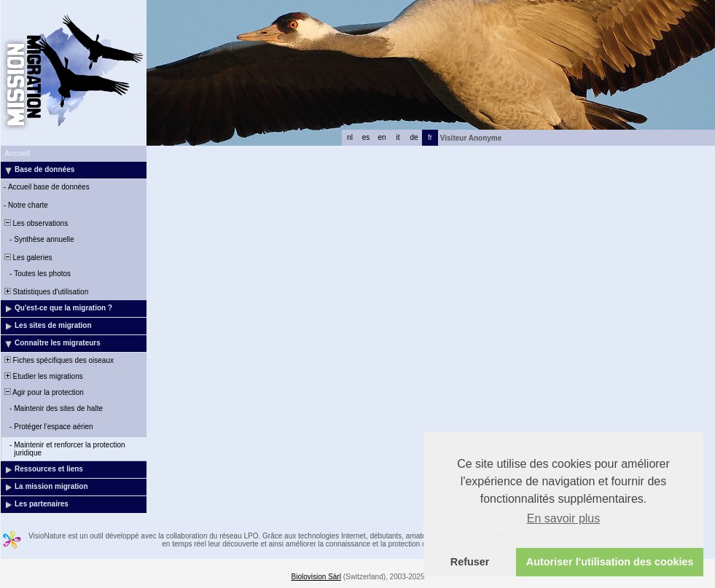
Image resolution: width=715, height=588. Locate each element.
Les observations (35, 223)
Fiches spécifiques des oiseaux (58, 360)
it (398, 137)
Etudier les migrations (43, 376)
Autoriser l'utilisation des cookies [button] (610, 562)
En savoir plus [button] (564, 518)
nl (350, 137)
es (366, 137)
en (382, 137)
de (414, 137)
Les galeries (27, 258)
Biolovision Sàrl (316, 577)
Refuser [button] (470, 562)
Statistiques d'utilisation (45, 292)
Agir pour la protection (43, 392)
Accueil (17, 153)
